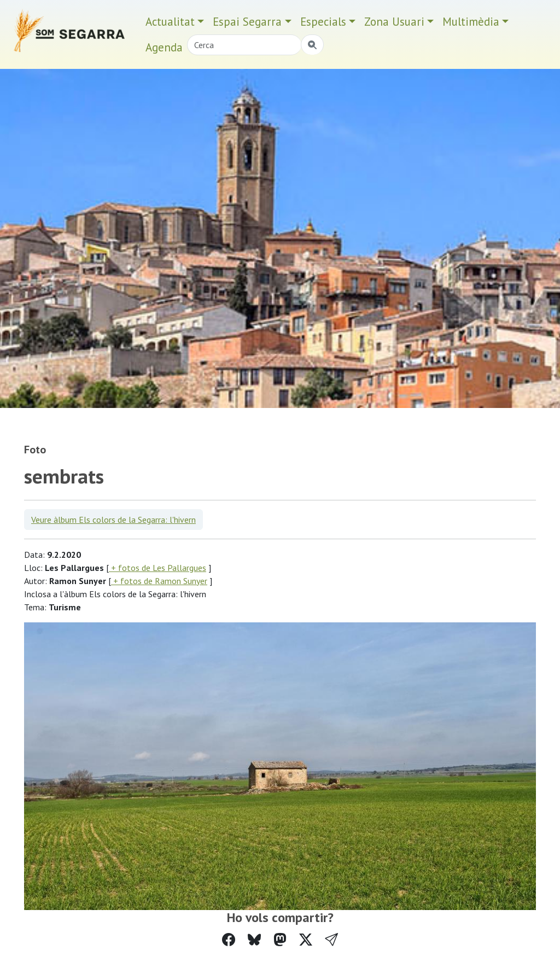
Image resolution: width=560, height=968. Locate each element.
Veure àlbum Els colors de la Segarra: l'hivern (113, 520)
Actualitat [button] (170, 22)
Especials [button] (323, 22)
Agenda (164, 47)
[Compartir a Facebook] (229, 940)
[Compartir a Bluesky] (254, 940)
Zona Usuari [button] (394, 22)
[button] (331, 940)
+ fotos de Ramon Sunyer (159, 581)
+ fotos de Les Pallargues (157, 568)
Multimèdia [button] (471, 22)
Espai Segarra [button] (247, 22)
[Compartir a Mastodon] (280, 940)
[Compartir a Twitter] (306, 940)
